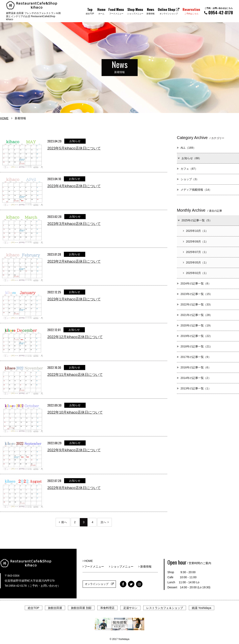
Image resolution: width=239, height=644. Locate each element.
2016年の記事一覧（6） (194, 367)
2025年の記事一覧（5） (195, 220)
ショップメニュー (123, 567)
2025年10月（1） (196, 231)
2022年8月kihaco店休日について (74, 488)
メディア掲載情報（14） (194, 190)
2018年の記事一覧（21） (195, 346)
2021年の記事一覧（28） (195, 315)
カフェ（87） (187, 169)
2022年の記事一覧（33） (195, 304)
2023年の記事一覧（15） (195, 294)
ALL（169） (186, 148)
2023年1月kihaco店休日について (74, 299)
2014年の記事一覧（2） (194, 378)
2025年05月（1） (196, 262)
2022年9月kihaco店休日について (74, 450)
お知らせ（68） (190, 158)
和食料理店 (107, 608)
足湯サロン (130, 608)
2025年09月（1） (196, 241)
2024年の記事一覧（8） (194, 283)
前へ (63, 522)
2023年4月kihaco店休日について (74, 186)
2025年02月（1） (196, 273)
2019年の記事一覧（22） (195, 336)
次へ (105, 522)
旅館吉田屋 (55, 608)
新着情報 (145, 567)
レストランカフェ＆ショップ (165, 608)
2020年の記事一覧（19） (195, 325)
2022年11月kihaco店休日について (75, 375)
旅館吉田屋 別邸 (81, 608)
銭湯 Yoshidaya (202, 608)
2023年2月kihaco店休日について (74, 261)
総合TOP (34, 608)
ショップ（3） (188, 179)
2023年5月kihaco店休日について (74, 148)
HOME (4, 118)
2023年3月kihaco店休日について (74, 224)
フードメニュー (95, 567)
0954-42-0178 (219, 11)
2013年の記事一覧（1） (194, 388)
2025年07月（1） (196, 252)
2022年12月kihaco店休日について (75, 337)
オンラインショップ (99, 584)
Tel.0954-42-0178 (16, 586)
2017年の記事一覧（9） (194, 357)
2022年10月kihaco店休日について (75, 412)
